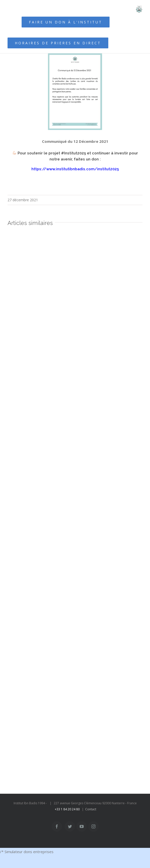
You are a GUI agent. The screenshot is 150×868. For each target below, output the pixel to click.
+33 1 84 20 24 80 (67, 809)
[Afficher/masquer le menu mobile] (140, 8)
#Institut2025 (73, 153)
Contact (91, 809)
